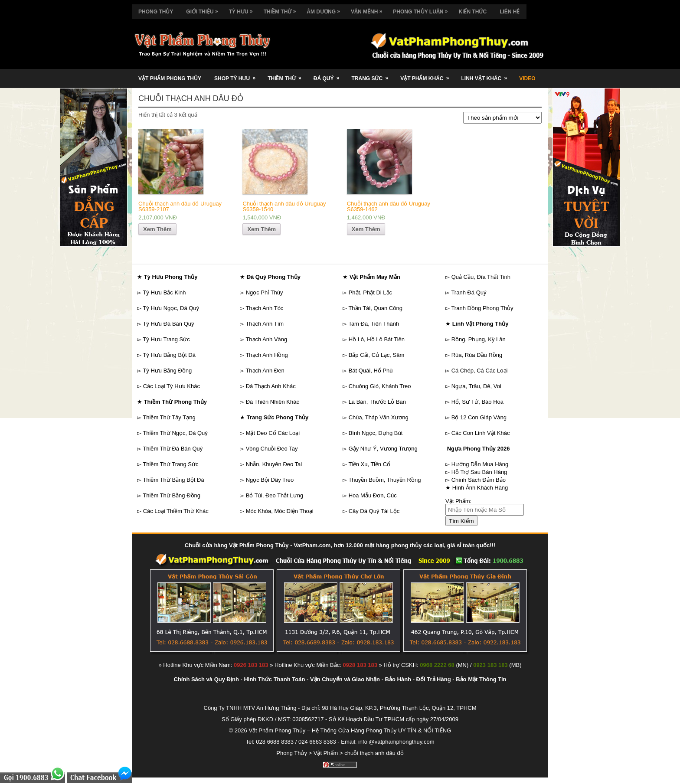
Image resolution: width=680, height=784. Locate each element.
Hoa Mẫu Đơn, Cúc (373, 495)
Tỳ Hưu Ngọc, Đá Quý (171, 308)
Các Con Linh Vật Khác (481, 433)
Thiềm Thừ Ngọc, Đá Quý (175, 433)
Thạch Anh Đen (265, 371)
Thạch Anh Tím (265, 324)
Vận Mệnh (369, 10)
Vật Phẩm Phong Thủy (170, 78)
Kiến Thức (472, 12)
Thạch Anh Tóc (264, 308)
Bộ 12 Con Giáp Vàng (479, 417)
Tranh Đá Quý (469, 292)
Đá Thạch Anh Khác (271, 386)
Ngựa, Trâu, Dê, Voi (476, 386)
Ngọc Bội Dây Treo (270, 480)
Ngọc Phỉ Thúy (265, 292)
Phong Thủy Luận (422, 10)
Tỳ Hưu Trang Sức (166, 339)
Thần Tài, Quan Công (375, 308)
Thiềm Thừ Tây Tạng (169, 417)
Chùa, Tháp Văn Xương (379, 417)
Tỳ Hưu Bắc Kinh (164, 292)
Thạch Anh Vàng (266, 339)
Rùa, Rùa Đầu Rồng (477, 355)
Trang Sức (373, 75)
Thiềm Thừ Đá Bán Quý (173, 449)
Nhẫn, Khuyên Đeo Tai (274, 464)
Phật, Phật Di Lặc (370, 292)
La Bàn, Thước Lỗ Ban (377, 402)
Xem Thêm (157, 229)
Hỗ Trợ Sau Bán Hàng (479, 472)
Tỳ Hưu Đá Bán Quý (168, 324)
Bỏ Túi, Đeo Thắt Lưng (275, 495)
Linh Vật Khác (487, 75)
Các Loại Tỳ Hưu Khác (172, 386)
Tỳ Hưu (243, 10)
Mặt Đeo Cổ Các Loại (273, 433)
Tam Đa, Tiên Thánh (374, 324)
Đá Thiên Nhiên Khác (273, 402)
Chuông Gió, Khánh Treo (380, 386)
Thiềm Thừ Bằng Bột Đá (173, 480)
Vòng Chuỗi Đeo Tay (272, 449)
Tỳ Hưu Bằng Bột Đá (169, 355)
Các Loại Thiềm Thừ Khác (176, 511)
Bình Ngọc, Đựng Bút (376, 433)
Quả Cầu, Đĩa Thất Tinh (481, 277)
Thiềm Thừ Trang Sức (170, 464)
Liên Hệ (510, 12)
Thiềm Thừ (282, 10)
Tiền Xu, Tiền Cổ (369, 464)
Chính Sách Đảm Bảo (479, 480)
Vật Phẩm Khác (427, 75)
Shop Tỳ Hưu (238, 75)
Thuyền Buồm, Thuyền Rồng (384, 480)
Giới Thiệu (204, 10)
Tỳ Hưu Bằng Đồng (167, 371)
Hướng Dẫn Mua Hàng (480, 464)
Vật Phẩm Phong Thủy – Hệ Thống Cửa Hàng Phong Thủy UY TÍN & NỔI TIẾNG (350, 730)
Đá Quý (329, 75)
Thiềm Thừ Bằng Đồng (172, 495)
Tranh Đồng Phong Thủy (482, 308)
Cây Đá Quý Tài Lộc (374, 511)
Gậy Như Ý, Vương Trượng (383, 449)
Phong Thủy (156, 12)
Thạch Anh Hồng (266, 355)
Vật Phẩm (326, 753)
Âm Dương (325, 10)
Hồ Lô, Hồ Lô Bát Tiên (377, 339)
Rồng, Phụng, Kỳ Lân (479, 339)
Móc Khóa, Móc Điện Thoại (280, 511)
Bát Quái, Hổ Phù (371, 371)
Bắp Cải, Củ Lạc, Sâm (377, 355)
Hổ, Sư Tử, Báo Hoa (477, 402)
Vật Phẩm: (458, 501)
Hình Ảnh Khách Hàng (480, 488)
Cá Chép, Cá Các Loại (480, 371)
